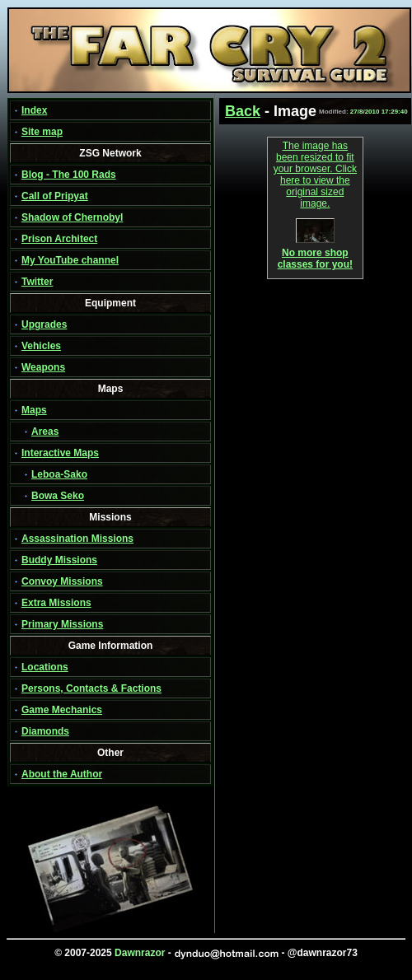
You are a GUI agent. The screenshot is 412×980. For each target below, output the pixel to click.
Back (243, 111)
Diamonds (45, 731)
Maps (34, 410)
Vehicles (41, 346)
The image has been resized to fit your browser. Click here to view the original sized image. (315, 175)
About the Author (62, 774)
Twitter (37, 282)
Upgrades (44, 324)
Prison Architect (59, 239)
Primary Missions (62, 624)
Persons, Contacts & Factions (91, 688)
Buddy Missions (59, 560)
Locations (45, 667)
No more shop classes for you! (315, 254)
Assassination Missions (77, 539)
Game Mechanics (62, 710)
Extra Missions (56, 603)
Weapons (43, 367)
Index (34, 110)
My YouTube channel (70, 260)
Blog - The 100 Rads (69, 175)
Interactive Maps (60, 453)
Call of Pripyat (55, 196)
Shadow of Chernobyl (72, 217)
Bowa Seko (58, 496)
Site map (42, 132)
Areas (45, 432)
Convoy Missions (62, 581)
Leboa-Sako (59, 474)
